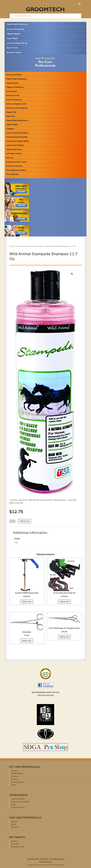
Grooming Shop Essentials (17, 137)
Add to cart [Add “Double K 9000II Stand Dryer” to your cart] (27, 602)
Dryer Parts (10, 116)
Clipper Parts (11, 112)
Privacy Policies (46, 862)
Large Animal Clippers (15, 145)
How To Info (12, 48)
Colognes (10, 129)
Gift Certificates (12, 174)
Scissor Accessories (14, 166)
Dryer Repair (12, 38)
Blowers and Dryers (14, 75)
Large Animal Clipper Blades (17, 141)
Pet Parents (19, 246)
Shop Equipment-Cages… (17, 170)
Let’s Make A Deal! (13, 154)
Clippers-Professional (15, 87)
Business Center (14, 52)
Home (12, 246)
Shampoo (15, 776)
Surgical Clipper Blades (20, 802)
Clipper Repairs (13, 34)
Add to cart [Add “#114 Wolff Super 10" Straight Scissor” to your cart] (64, 637)
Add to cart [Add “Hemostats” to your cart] (27, 641)
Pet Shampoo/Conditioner (35, 246)
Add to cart (25, 521)
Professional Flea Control (16, 162)
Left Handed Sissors (14, 149)
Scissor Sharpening (15, 29)
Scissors (14, 779)
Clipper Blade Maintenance (17, 120)
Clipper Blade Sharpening (17, 24)
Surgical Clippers (18, 799)
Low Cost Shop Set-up (17, 43)
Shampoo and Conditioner (17, 108)
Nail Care (10, 158)
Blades (13, 824)
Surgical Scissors (18, 807)
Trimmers (15, 844)
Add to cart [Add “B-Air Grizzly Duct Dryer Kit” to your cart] (64, 602)
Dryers (13, 785)
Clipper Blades (12, 124)
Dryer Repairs (11, 91)
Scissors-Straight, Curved (16, 104)
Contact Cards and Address (17, 133)
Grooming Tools (13, 95)
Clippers (14, 771)
